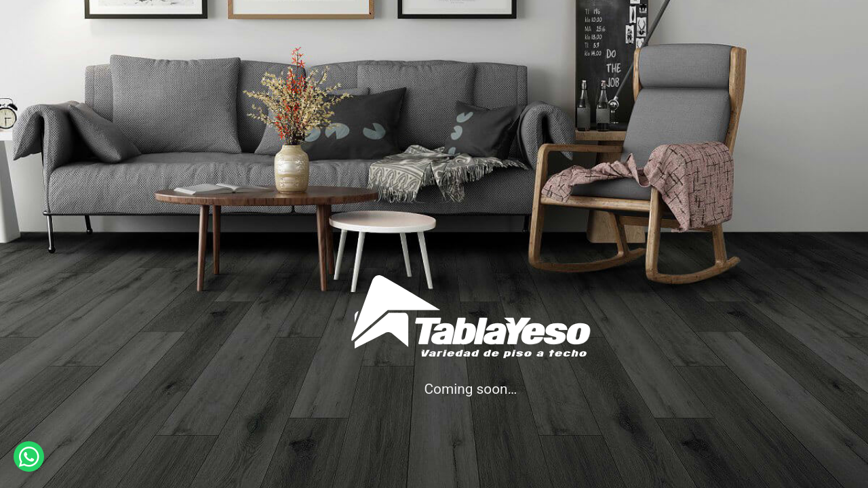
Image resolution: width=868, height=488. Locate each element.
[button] (29, 456)
